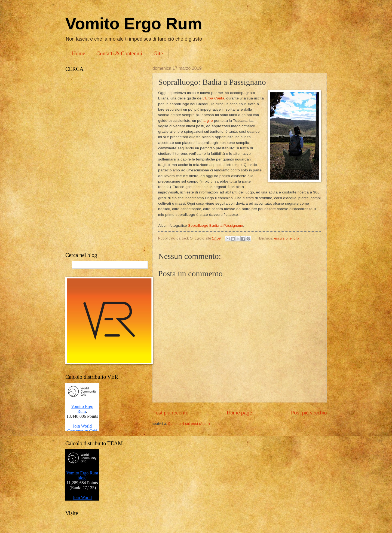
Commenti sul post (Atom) (189, 424)
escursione (283, 238)
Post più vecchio (309, 413)
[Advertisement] (103, 162)
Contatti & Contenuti (119, 53)
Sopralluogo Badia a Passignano (216, 225)
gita (296, 238)
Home (79, 53)
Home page (240, 413)
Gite (158, 53)
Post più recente (170, 413)
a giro (208, 121)
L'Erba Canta (213, 98)
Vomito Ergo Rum (134, 24)
